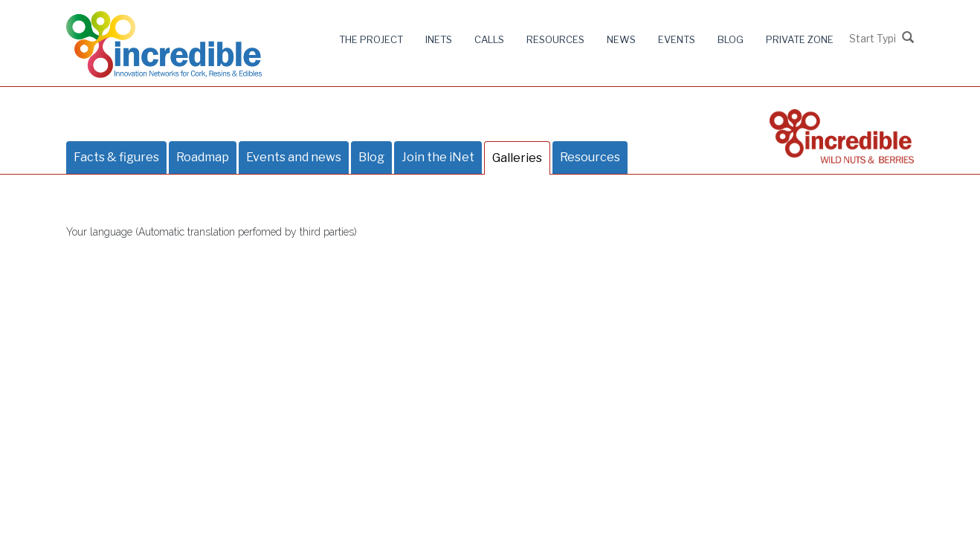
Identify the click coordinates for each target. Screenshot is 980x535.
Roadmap (203, 157)
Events (677, 39)
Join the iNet (438, 157)
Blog (731, 39)
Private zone (800, 39)
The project (371, 39)
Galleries (517, 158)
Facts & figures (116, 157)
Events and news (294, 157)
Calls (489, 39)
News (621, 39)
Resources (555, 39)
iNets (439, 39)
